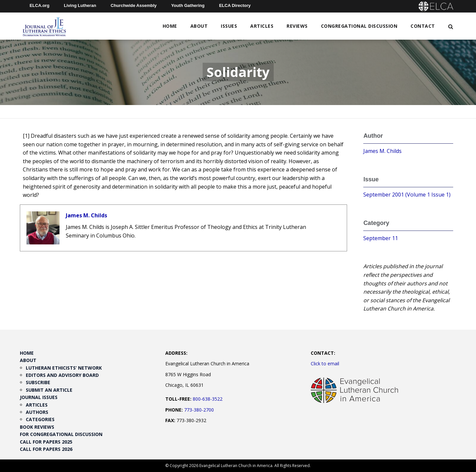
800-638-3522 (208, 399)
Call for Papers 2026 (46, 449)
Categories (40, 419)
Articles (262, 26)
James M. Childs (86, 215)
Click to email (325, 363)
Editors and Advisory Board (62, 375)
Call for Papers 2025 (46, 442)
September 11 (381, 238)
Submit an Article (49, 390)
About (199, 26)
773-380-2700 (199, 410)
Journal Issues (39, 397)
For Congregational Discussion (61, 434)
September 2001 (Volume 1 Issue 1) (407, 195)
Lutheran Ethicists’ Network (64, 368)
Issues (229, 26)
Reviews (297, 26)
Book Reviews (37, 427)
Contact (423, 26)
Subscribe (38, 382)
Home (170, 26)
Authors (37, 412)
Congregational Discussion (359, 26)
